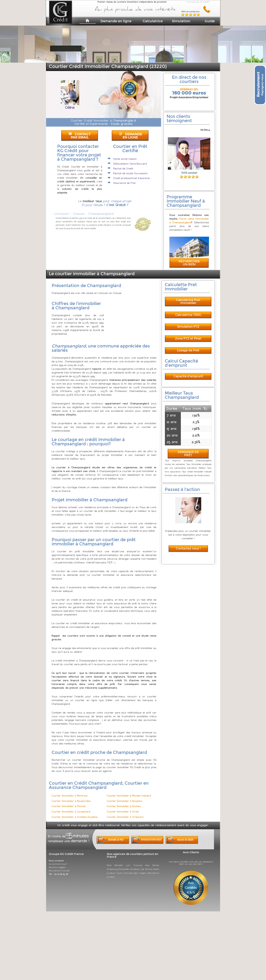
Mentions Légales (57, 864)
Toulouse (138, 862)
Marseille (119, 862)
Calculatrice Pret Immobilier (188, 298)
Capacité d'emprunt (188, 373)
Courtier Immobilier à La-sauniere (71, 808)
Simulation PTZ (188, 323)
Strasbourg (112, 866)
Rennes (149, 866)
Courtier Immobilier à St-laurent (125, 814)
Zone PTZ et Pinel (188, 335)
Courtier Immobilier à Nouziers (125, 798)
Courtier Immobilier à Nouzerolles (71, 798)
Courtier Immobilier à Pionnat (69, 803)
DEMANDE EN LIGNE (131, 136)
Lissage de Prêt (188, 347)
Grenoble (128, 870)
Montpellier (124, 866)
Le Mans (111, 874)
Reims (156, 866)
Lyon (128, 862)
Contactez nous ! (188, 545)
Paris (109, 862)
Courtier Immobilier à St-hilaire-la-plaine (75, 814)
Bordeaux (135, 866)
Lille (143, 866)
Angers (143, 870)
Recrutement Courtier (59, 867)
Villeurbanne (153, 870)
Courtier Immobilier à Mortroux (70, 792)
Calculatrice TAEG (188, 311)
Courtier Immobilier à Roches (124, 803)
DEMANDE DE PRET (188, 450)
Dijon (136, 870)
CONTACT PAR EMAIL (80, 136)
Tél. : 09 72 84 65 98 (58, 871)
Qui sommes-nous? (58, 861)
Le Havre (111, 870)
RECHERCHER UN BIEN (189, 260)
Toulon (120, 870)
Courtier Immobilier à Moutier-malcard (129, 792)
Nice (147, 862)
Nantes (156, 862)
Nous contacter (56, 857)
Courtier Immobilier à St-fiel (123, 808)
